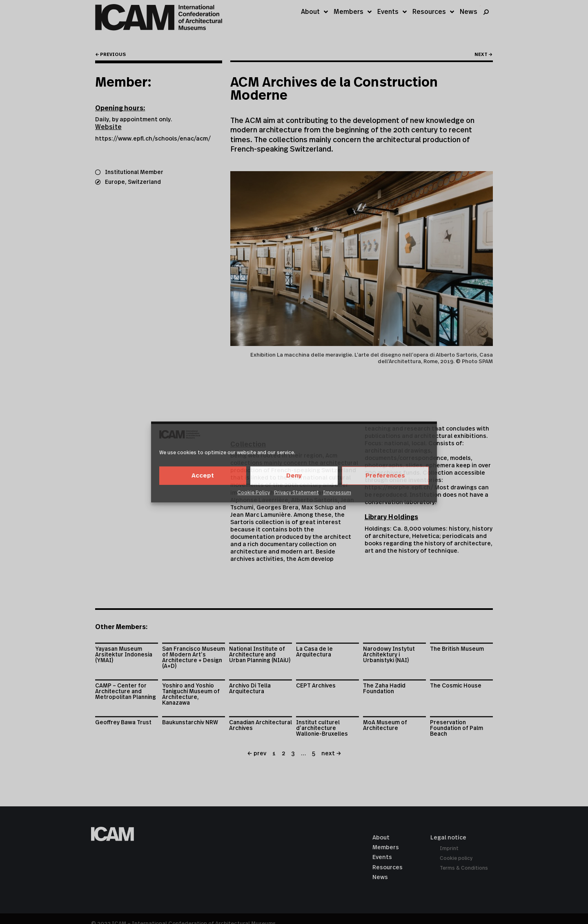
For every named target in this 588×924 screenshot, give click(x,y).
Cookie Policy (254, 493)
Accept (203, 476)
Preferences (385, 476)
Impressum (337, 493)
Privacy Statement (296, 493)
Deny (294, 476)
